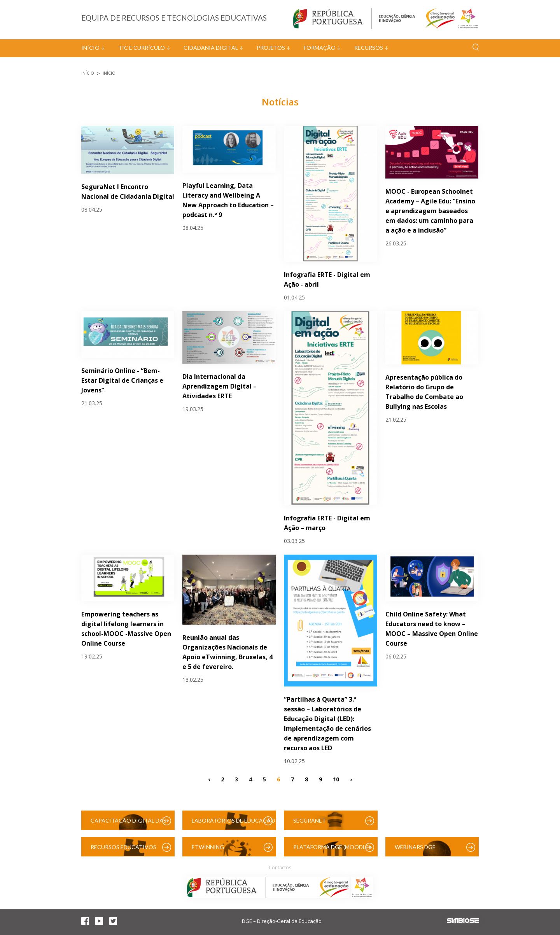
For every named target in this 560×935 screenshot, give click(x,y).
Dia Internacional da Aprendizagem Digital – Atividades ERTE (220, 386)
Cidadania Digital (211, 48)
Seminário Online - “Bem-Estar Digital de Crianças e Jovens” (122, 380)
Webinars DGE (415, 847)
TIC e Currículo (142, 48)
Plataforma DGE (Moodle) (332, 847)
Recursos (369, 48)
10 (336, 779)
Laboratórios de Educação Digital (234, 824)
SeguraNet (310, 820)
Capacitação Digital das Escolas (129, 824)
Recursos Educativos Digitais (123, 850)
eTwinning (208, 847)
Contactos (280, 868)
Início (90, 48)
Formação (320, 48)
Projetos (271, 48)
